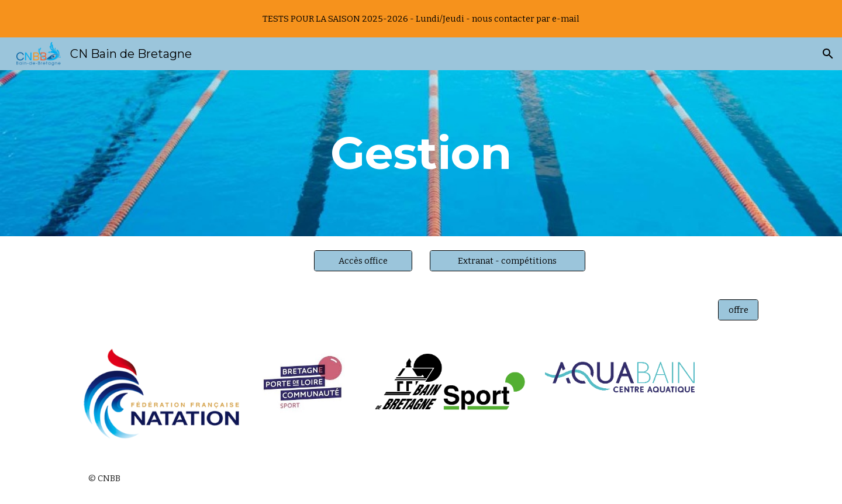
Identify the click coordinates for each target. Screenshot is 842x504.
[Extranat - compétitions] (508, 260)
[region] (421, 19)
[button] (828, 54)
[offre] (738, 310)
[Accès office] (363, 260)
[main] (421, 153)
